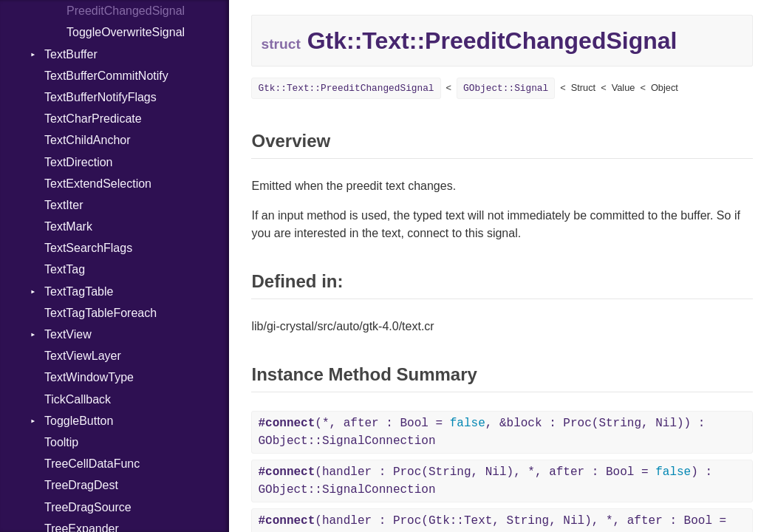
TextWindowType (89, 377)
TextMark (68, 226)
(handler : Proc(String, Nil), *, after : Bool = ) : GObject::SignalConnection (485, 481)
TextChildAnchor (88, 140)
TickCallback (78, 399)
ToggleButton (79, 421)
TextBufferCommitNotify (106, 76)
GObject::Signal (506, 88)
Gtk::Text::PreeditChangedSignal (346, 88)
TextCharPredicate (93, 119)
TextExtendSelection (98, 184)
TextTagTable (79, 291)
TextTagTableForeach (100, 313)
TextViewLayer (83, 356)
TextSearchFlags (88, 248)
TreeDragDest (81, 485)
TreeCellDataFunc (92, 464)
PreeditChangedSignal (126, 11)
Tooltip (61, 442)
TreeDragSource (88, 507)
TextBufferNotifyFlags (100, 97)
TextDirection (78, 162)
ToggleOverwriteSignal (126, 32)
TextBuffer (71, 54)
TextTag (65, 269)
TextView (68, 334)
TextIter (64, 205)
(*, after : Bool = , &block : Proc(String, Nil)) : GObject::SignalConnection (481, 432)
